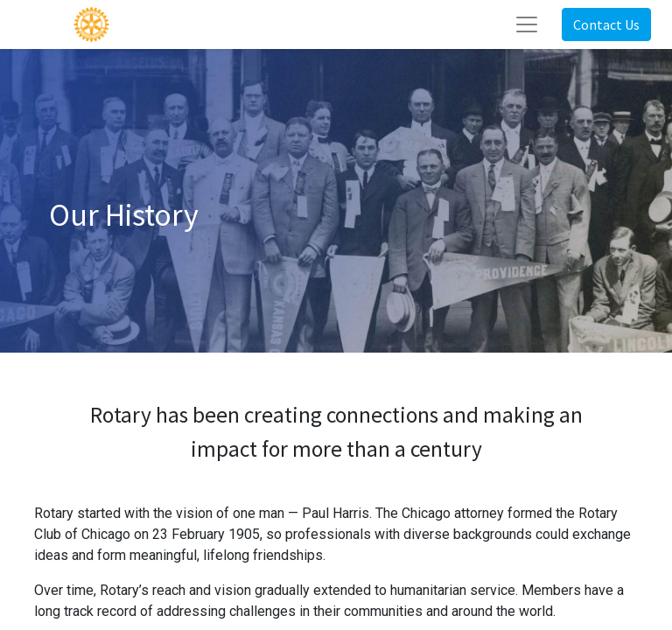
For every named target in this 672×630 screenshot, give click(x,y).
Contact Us (606, 24)
